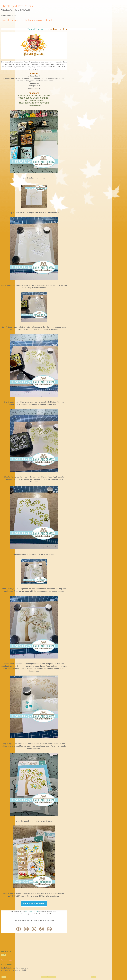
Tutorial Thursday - (37, 29)
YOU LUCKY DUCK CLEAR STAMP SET (34, 96)
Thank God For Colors (17, 6)
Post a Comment (7, 964)
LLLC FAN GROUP (32, 912)
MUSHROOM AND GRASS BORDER (34, 103)
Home (49, 977)
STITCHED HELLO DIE (34, 100)
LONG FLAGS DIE (34, 105)
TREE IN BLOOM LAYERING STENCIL (34, 98)
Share (4, 955)
